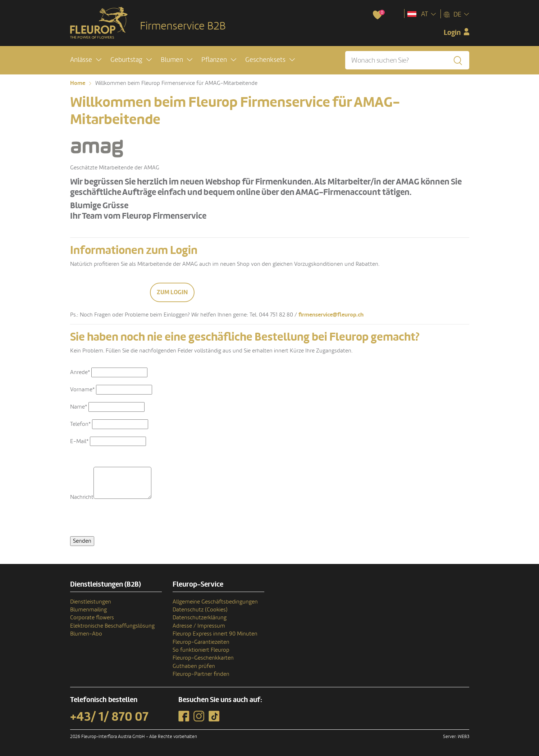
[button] (86, 60)
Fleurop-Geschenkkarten (203, 658)
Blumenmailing (88, 610)
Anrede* (80, 372)
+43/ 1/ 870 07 (109, 717)
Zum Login (172, 292)
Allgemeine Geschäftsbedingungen (215, 602)
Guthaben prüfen (194, 666)
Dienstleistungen (91, 602)
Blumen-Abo (86, 634)
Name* (79, 407)
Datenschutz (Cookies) (200, 610)
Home (78, 83)
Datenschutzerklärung (200, 618)
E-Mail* (79, 441)
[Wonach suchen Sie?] (407, 60)
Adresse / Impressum (199, 626)
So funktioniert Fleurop (201, 650)
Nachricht (82, 497)
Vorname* (82, 390)
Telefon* (80, 424)
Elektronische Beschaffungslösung (112, 626)
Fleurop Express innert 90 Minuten (215, 634)
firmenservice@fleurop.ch (331, 315)
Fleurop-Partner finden (201, 674)
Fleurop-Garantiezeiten (201, 642)
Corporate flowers (92, 618)
